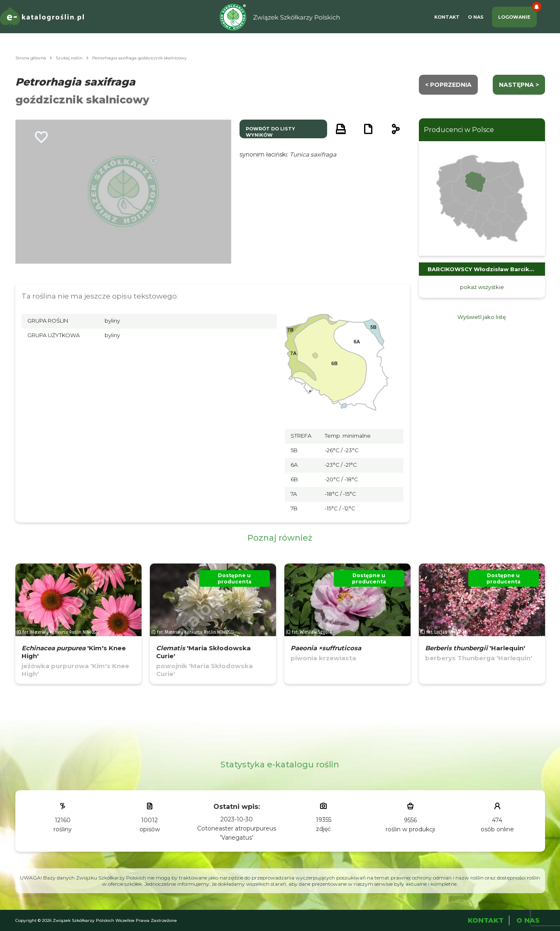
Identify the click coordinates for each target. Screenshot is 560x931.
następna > (519, 85)
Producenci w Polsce (459, 130)
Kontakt (447, 17)
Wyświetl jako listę (482, 317)
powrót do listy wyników (270, 132)
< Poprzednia (448, 85)
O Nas (476, 17)
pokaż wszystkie (482, 287)
